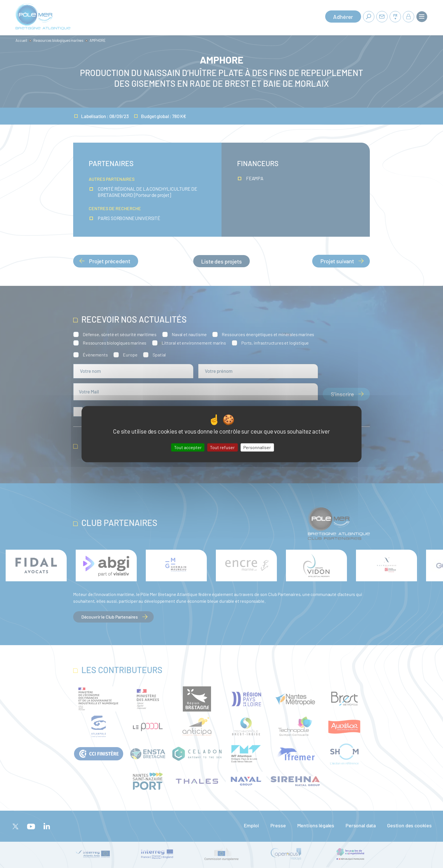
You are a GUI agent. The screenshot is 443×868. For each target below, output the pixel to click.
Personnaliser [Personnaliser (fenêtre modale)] (257, 447)
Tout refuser (222, 447)
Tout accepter (188, 447)
